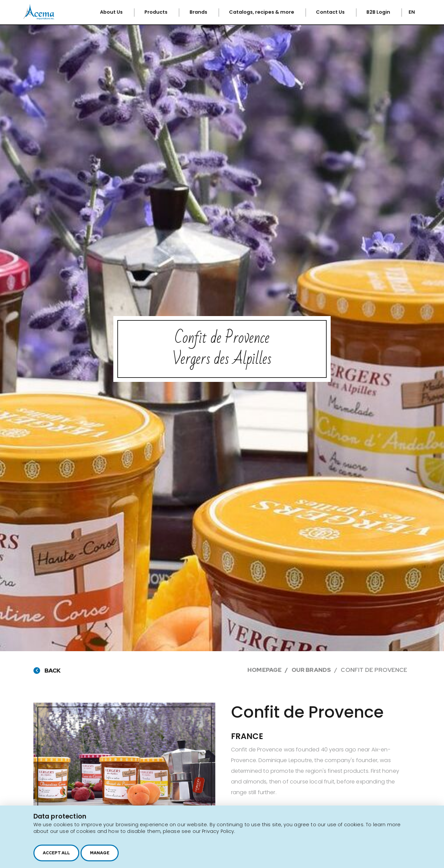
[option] (125, 758)
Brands (199, 12)
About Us (112, 12)
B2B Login (379, 12)
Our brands (311, 670)
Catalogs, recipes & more (262, 12)
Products (156, 12)
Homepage (264, 670)
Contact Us (331, 12)
